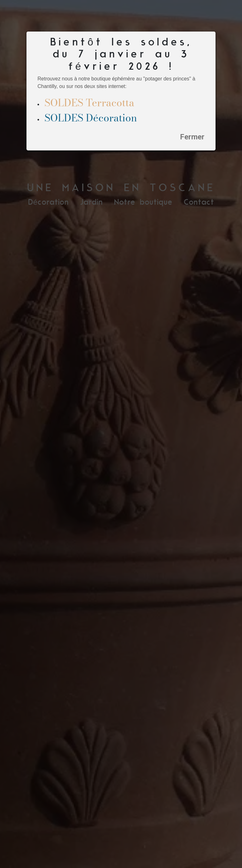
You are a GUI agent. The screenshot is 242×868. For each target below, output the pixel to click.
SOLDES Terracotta (89, 103)
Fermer (192, 137)
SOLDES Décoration (91, 118)
